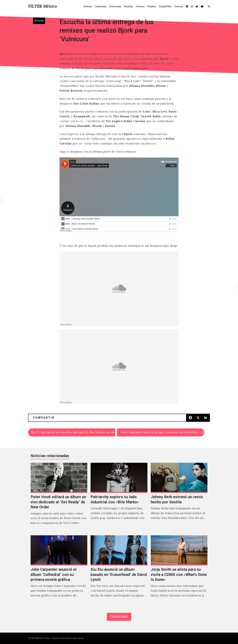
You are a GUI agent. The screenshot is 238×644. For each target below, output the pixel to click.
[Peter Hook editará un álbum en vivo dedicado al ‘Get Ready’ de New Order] (59, 497)
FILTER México (43, 6)
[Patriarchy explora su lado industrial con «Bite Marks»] (119, 497)
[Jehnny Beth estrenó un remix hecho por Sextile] (179, 497)
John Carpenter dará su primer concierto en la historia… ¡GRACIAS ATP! (162, 432)
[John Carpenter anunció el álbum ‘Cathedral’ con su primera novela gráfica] (59, 570)
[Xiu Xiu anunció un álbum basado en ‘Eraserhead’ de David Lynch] (119, 570)
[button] (210, 6)
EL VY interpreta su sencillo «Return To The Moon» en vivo (73, 432)
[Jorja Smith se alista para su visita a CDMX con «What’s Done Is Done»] (179, 570)
